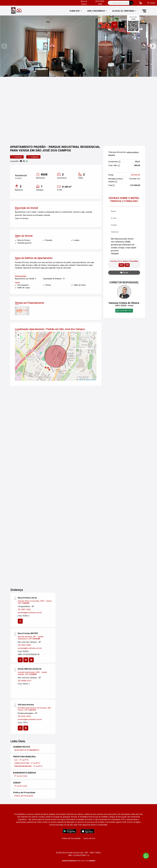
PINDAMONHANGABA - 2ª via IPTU (28, 766)
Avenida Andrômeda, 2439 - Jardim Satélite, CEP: (32, 673)
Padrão (40, 147)
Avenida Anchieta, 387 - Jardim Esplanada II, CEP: (31, 638)
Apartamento (21, 147)
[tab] (114, 25)
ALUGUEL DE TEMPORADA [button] (123, 11)
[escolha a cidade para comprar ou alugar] (151, 3)
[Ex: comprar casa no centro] (119, 3)
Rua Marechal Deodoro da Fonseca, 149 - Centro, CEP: (35, 709)
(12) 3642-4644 (24, 716)
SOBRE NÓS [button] (75, 11)
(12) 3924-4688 (24, 645)
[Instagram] (20, 621)
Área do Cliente (84, 3)
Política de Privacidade (71, 838)
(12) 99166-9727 (25, 681)
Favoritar (17, 157)
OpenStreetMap (91, 380)
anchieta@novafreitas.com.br (30, 612)
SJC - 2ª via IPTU (21, 760)
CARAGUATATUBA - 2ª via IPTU (27, 763)
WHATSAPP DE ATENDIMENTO (27, 750)
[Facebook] (26, 660)
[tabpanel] (78, 46)
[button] (140, 3)
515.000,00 (135, 175)
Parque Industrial (64, 147)
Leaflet (79, 380)
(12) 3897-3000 (24, 609)
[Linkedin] (31, 660)
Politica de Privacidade (24, 796)
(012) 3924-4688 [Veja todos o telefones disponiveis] (100, 3)
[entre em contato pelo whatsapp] (145, 855)
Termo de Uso (89, 838)
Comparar (33, 157)
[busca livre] (131, 3)
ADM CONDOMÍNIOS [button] (96, 11)
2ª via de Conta (21, 776)
